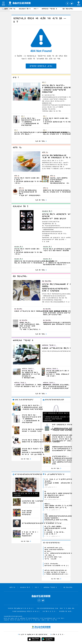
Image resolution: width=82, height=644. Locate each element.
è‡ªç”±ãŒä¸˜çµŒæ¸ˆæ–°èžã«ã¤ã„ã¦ (21, 608)
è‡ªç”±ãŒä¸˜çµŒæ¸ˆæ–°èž (19, 3)
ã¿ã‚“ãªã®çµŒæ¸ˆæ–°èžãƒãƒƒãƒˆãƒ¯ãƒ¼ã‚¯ (41, 627)
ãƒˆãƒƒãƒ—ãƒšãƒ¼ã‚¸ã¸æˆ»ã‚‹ (41, 66)
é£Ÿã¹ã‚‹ (12, 9)
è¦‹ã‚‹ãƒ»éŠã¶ (25, 9)
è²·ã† (36, 9)
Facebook (68, 4)
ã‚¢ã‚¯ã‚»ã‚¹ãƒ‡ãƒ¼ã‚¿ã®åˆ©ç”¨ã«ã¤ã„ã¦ (27, 611)
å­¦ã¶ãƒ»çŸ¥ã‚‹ (68, 9)
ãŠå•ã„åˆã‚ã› (50, 611)
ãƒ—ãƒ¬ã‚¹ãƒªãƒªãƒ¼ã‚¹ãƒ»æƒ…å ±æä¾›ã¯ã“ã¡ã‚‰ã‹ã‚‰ (56, 608)
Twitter (72, 4)
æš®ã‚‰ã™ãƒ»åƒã (50, 9)
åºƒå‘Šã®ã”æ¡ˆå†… (66, 611)
